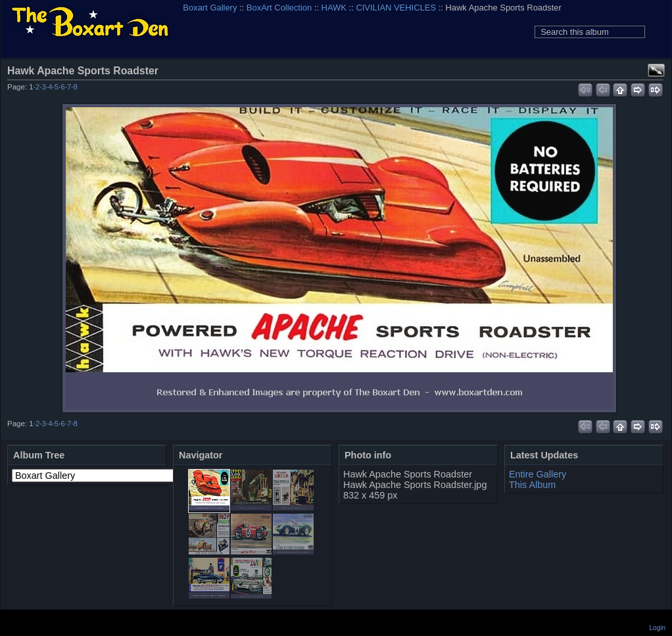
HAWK (334, 8)
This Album (532, 485)
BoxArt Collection (279, 8)
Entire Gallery (538, 474)
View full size (656, 70)
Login (658, 628)
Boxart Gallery (210, 8)
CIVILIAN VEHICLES (396, 8)
